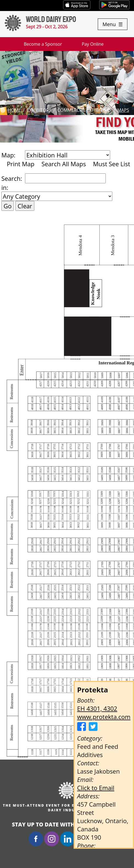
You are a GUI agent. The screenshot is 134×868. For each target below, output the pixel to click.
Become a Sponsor (43, 44)
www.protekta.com (104, 717)
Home (14, 110)
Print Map (21, 164)
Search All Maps (64, 164)
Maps (123, 110)
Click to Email (96, 788)
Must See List (112, 164)
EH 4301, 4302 (97, 708)
